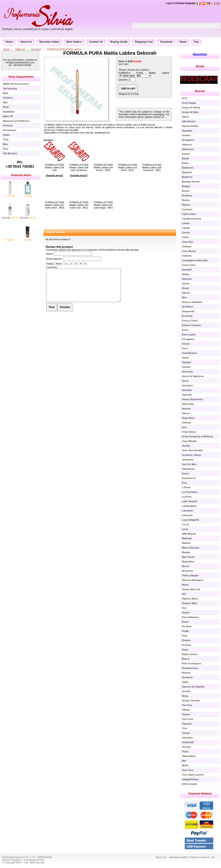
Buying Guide (119, 42)
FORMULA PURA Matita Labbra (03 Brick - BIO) (128, 167)
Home (9, 42)
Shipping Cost (144, 42)
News (183, 42)
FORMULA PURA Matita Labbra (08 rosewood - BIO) (152, 167)
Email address (54, 259)
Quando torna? (55, 175)
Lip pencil (36, 49)
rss (213, 857)
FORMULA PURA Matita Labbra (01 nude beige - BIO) (103, 205)
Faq (196, 42)
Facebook (166, 42)
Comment (51, 267)
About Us (26, 42)
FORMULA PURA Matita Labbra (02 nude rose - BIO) (79, 205)
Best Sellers (74, 42)
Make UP (20, 49)
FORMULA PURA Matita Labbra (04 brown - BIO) (103, 167)
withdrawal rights (178, 857)
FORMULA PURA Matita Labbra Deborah (110, 53)
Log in (169, 3)
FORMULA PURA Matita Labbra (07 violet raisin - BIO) (54, 205)
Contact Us (96, 42)
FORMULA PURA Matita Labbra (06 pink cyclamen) (79, 167)
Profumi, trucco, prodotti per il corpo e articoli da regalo (37, 29)
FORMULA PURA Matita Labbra (64, 49)
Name (49, 254)
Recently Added (49, 42)
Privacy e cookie (199, 857)
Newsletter (200, 54)
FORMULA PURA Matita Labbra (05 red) (55, 167)
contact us (158, 117)
